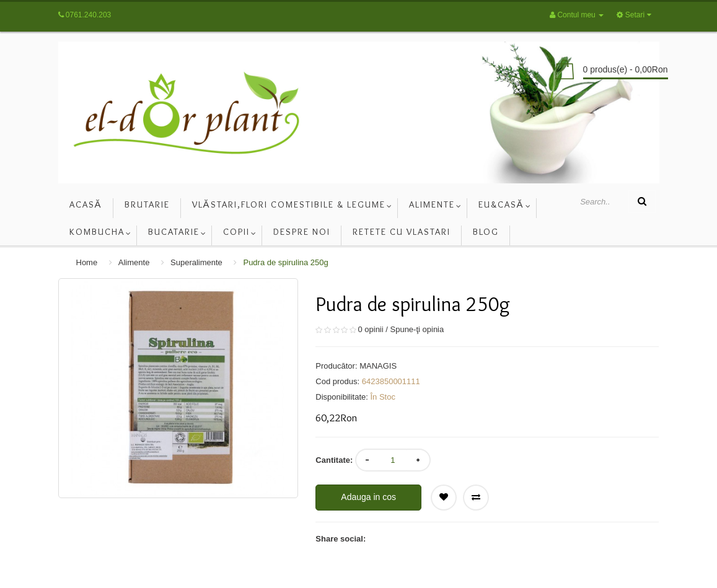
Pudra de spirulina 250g (285, 262)
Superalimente (196, 262)
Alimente (134, 262)
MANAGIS (378, 366)
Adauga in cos (368, 497)
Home (87, 262)
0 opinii (370, 329)
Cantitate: (334, 460)
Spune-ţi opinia (417, 329)
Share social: (341, 539)
